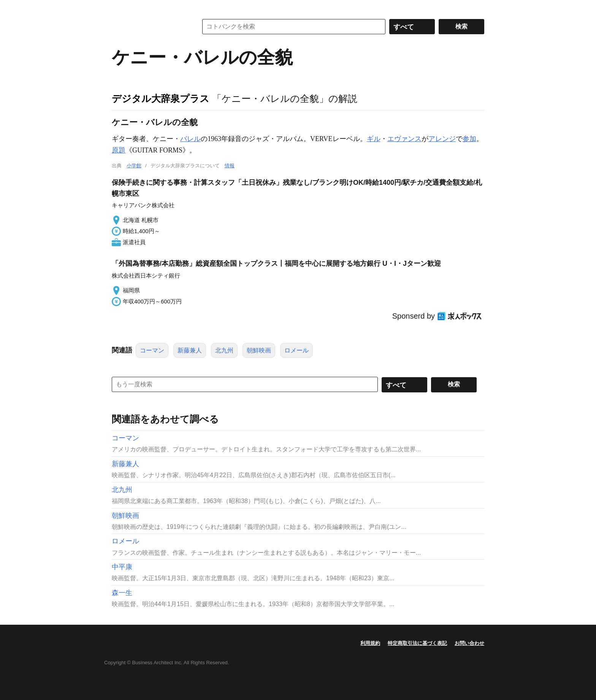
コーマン (152, 350)
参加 (469, 139)
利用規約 (370, 643)
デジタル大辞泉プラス (161, 98)
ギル (374, 139)
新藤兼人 (190, 350)
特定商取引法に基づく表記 (417, 643)
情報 (230, 166)
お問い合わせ (469, 643)
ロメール (296, 350)
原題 (119, 150)
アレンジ (442, 139)
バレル (190, 139)
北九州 (224, 350)
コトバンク (149, 27)
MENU (119, 8)
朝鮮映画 (259, 350)
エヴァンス (404, 139)
